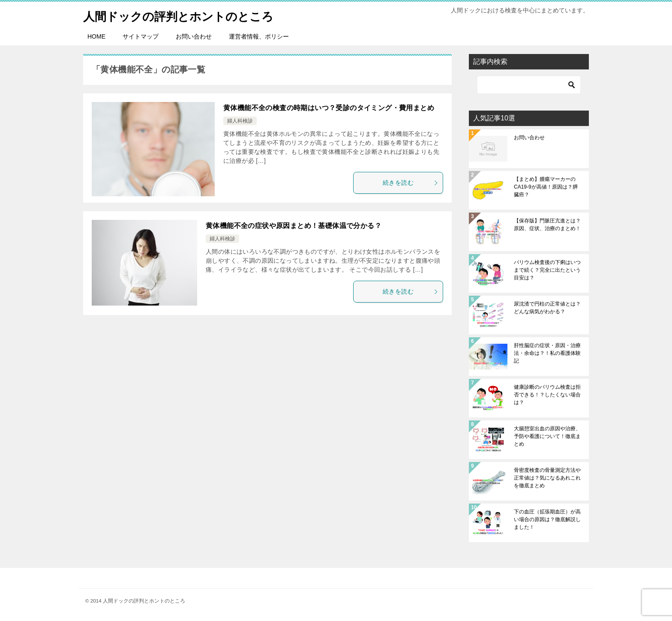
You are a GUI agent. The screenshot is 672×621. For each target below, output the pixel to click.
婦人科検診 (240, 121)
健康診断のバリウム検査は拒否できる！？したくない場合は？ (547, 395)
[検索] (529, 85)
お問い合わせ (194, 36)
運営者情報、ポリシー (259, 36)
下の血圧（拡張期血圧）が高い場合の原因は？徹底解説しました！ (547, 519)
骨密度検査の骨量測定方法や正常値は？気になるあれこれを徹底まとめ (547, 478)
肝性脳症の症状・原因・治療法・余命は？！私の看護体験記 (547, 353)
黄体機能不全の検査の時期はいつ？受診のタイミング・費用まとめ (329, 108)
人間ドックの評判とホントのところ (189, 15)
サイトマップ (141, 36)
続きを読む (411, 183)
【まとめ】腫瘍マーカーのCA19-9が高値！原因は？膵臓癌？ (546, 187)
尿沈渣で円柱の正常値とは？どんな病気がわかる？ (547, 308)
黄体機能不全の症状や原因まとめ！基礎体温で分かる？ (294, 226)
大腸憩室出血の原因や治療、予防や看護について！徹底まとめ (547, 436)
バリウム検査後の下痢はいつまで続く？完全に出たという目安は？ (547, 270)
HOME (96, 36)
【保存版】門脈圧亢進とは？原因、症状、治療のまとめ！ (547, 225)
